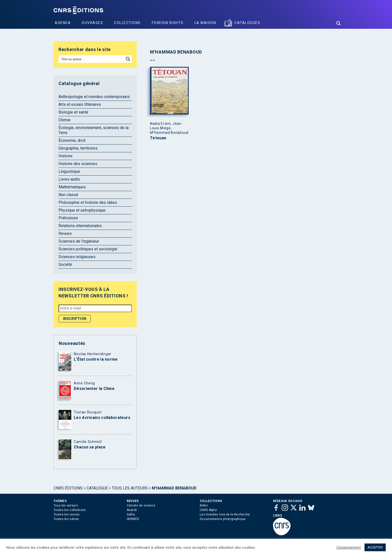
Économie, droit (72, 140)
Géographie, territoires (78, 148)
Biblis (204, 505)
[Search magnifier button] (338, 23)
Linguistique (69, 171)
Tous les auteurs (130, 488)
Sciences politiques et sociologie (88, 249)
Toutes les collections (70, 510)
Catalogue (97, 488)
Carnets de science (141, 505)
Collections (127, 23)
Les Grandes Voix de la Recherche (225, 514)
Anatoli (132, 510)
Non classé (68, 195)
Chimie (64, 120)
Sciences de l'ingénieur (79, 241)
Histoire (65, 156)
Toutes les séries (66, 519)
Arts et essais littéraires (80, 104)
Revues (65, 233)
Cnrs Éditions (68, 488)
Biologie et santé (73, 112)
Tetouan (158, 138)
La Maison (205, 23)
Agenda (63, 23)
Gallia (131, 514)
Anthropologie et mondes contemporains (94, 97)
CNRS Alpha (208, 510)
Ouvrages (92, 23)
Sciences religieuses (77, 257)
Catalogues (247, 23)
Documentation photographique (223, 519)
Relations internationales (80, 226)
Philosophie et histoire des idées (88, 202)
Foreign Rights (168, 23)
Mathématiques (72, 187)
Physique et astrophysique (82, 210)
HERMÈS (133, 519)
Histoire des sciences (78, 164)
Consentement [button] (349, 547)
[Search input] (92, 59)
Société (65, 264)
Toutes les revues (66, 514)
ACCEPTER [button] (375, 547)
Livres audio (69, 179)
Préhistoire (68, 218)
